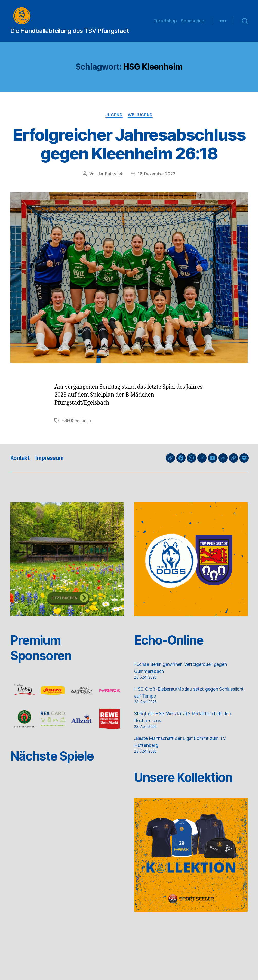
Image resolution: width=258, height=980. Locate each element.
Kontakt (20, 464)
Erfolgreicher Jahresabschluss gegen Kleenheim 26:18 (129, 150)
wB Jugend (140, 121)
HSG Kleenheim (76, 427)
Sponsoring (193, 24)
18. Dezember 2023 (156, 180)
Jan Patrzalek (110, 180)
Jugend (114, 121)
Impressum (50, 464)
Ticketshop (165, 24)
